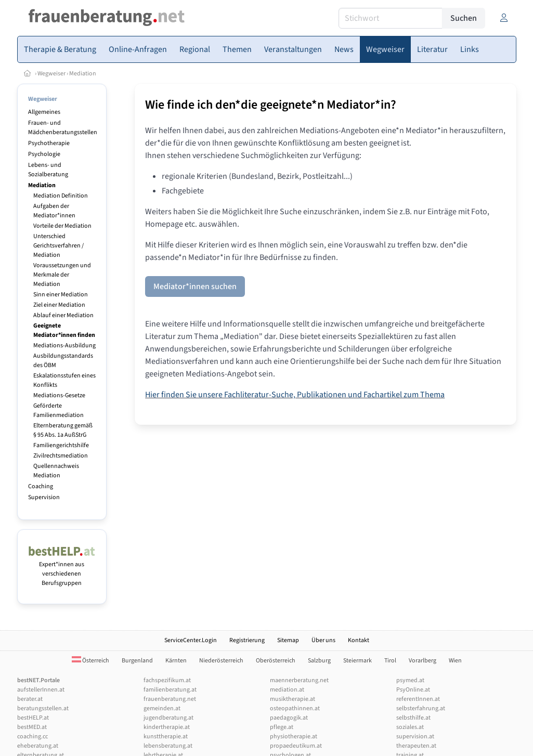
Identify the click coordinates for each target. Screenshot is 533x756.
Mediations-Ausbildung (64, 346)
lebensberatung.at (168, 746)
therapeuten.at (416, 746)
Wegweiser (51, 74)
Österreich (90, 661)
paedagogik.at (289, 718)
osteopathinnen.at (295, 708)
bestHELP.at (33, 718)
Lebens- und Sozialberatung (48, 170)
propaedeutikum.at (296, 746)
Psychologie (44, 154)
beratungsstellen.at (43, 708)
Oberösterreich (276, 661)
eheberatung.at (38, 746)
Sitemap (288, 640)
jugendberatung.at (168, 718)
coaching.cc (32, 737)
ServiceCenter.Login (191, 640)
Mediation (83, 74)
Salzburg (319, 661)
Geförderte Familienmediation (58, 410)
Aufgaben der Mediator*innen (54, 211)
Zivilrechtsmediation (61, 456)
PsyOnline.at (413, 690)
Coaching (41, 486)
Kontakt (359, 640)
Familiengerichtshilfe (61, 445)
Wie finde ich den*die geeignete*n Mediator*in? (271, 105)
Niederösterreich (221, 661)
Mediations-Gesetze (59, 395)
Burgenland (137, 661)
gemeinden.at (162, 708)
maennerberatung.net (299, 680)
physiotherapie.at (294, 737)
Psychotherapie (49, 143)
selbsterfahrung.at (421, 708)
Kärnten (176, 661)
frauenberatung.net (170, 699)
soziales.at (410, 727)
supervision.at (415, 737)
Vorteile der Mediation (62, 226)
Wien (455, 661)
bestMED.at (32, 727)
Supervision (44, 497)
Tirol (390, 661)
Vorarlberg (422, 661)
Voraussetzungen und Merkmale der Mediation (62, 275)
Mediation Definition (61, 196)
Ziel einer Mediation (59, 305)
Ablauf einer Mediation (63, 315)
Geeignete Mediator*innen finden (64, 330)
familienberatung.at (170, 690)
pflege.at (282, 727)
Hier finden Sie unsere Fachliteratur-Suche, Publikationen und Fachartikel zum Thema (295, 395)
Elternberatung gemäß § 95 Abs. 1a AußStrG (63, 430)
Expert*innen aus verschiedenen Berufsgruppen (62, 569)
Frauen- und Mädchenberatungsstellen (63, 128)
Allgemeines (44, 112)
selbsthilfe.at (413, 718)
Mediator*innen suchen (195, 286)
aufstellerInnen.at (41, 690)
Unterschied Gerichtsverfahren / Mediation (58, 246)
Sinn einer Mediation (61, 295)
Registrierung (247, 640)
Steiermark (357, 661)
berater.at (30, 699)
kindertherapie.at (167, 727)
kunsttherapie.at (166, 737)
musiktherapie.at (292, 699)
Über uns (323, 640)
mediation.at (287, 690)
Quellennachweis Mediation (56, 471)
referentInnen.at (418, 699)
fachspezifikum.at (167, 680)
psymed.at (410, 680)
